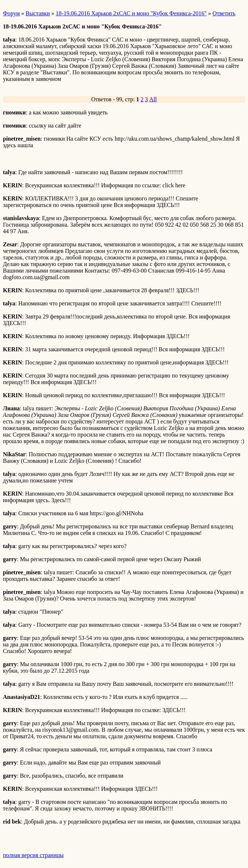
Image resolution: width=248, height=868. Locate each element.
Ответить (224, 13)
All (153, 99)
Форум (11, 13)
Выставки (38, 13)
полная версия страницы (33, 855)
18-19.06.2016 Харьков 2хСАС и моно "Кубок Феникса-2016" (131, 13)
